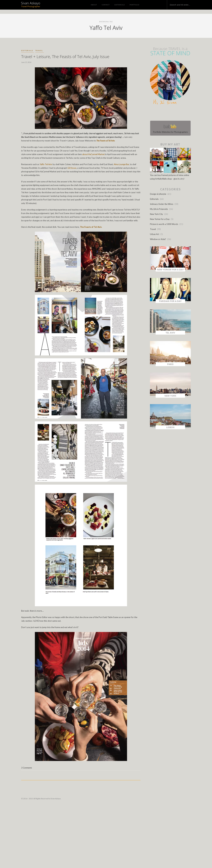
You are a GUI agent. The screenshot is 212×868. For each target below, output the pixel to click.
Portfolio (134, 5)
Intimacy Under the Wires (162, 204)
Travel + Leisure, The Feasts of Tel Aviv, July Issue (65, 56)
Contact (106, 5)
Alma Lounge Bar (121, 164)
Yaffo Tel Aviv (46, 164)
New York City (156, 214)
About (94, 5)
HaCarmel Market (96, 154)
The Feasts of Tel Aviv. (105, 141)
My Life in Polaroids (159, 209)
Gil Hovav (72, 168)
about (85, 154)
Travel (39, 51)
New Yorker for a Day (160, 219)
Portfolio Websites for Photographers (170, 128)
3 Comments (27, 768)
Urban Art (155, 234)
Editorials (120, 5)
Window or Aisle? (158, 239)
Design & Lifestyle (158, 194)
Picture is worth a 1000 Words (164, 224)
